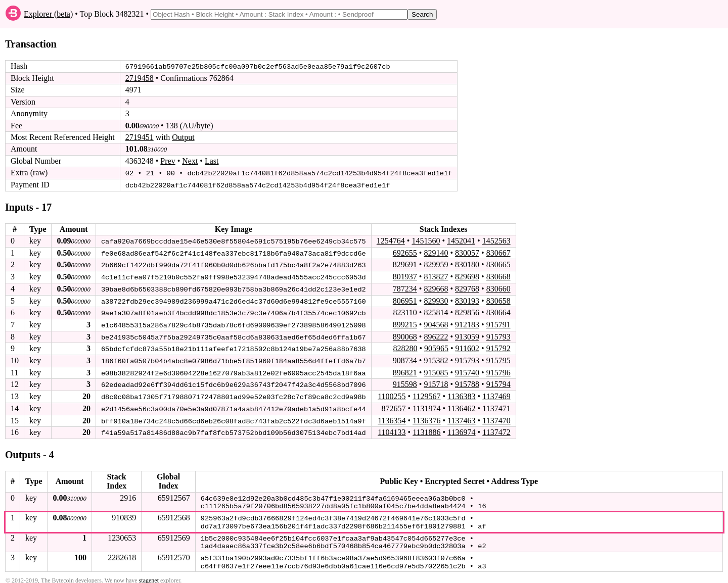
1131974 (426, 406)
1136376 (426, 418)
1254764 (391, 240)
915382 (436, 358)
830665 (498, 264)
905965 (436, 347)
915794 (498, 382)
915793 (498, 335)
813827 (436, 276)
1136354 (392, 418)
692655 (405, 252)
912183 (467, 323)
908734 (405, 358)
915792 (498, 347)
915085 (436, 370)
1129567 (426, 394)
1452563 (496, 240)
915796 (498, 370)
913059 (467, 335)
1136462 (461, 406)
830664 (498, 311)
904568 (436, 323)
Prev (168, 161)
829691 (405, 264)
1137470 (496, 418)
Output (183, 137)
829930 (436, 299)
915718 (436, 382)
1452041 (461, 240)
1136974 (461, 429)
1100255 (392, 394)
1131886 (426, 429)
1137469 (496, 394)
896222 (436, 335)
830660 (498, 288)
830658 (498, 299)
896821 (405, 370)
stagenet (149, 573)
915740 (467, 370)
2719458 (140, 78)
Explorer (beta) (48, 14)
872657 (393, 406)
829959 (436, 264)
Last (212, 161)
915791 (498, 323)
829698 (467, 276)
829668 (436, 288)
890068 (405, 335)
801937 (405, 276)
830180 (467, 264)
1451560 (426, 240)
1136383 (461, 394)
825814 (436, 311)
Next (190, 161)
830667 (498, 252)
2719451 (140, 137)
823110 (405, 311)
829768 (467, 288)
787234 (405, 288)
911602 (467, 347)
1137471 (496, 406)
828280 (405, 347)
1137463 (461, 418)
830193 (467, 299)
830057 (467, 252)
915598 (405, 382)
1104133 (392, 429)
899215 (405, 323)
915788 (467, 382)
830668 (498, 276)
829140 (436, 252)
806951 (405, 299)
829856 (467, 311)
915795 (498, 358)
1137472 (496, 429)
